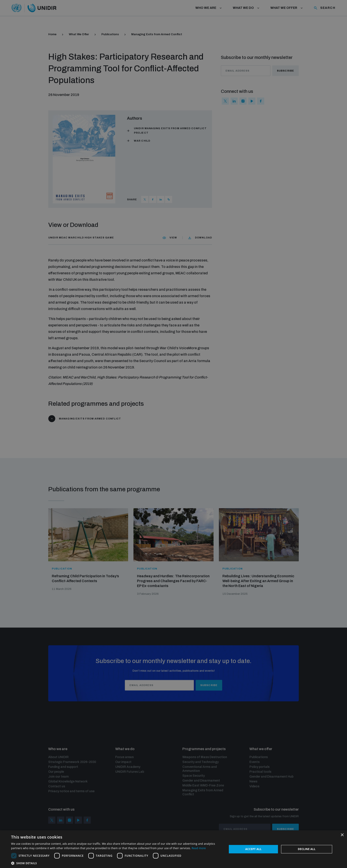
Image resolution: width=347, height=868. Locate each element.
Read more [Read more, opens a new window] (199, 848)
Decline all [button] (307, 849)
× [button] (342, 835)
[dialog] (173, 434)
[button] (116, 863)
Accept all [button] (253, 849)
